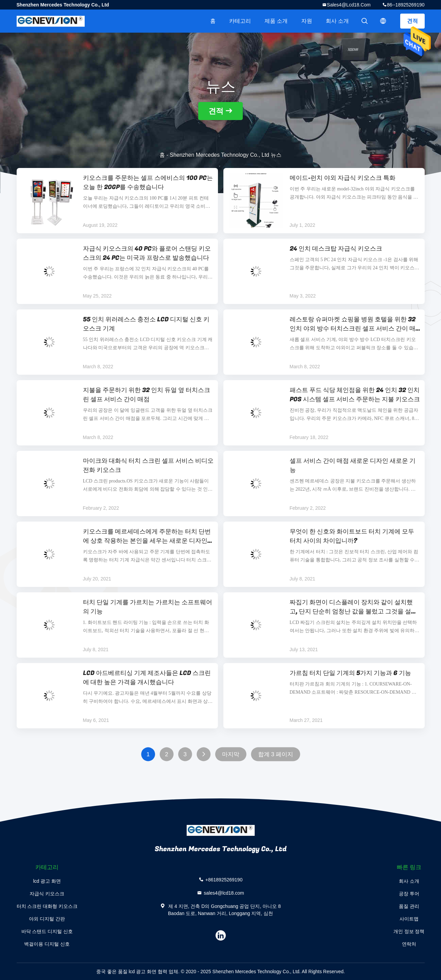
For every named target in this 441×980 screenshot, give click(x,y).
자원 (307, 21)
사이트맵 (409, 919)
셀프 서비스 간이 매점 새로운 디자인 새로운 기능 (353, 466)
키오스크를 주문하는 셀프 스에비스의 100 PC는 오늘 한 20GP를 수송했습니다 (148, 183)
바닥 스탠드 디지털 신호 (47, 931)
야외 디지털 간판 (47, 919)
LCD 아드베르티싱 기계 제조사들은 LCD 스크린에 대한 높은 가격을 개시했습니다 (147, 678)
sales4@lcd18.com (349, 5)
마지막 (231, 754)
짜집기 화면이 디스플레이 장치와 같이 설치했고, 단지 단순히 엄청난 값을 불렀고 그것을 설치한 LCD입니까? (353, 607)
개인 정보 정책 (409, 931)
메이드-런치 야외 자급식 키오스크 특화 (343, 178)
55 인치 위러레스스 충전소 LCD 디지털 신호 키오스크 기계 (146, 324)
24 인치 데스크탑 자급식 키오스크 (336, 249)
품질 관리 (409, 906)
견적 (412, 21)
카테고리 (240, 21)
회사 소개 (337, 21)
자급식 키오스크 (47, 894)
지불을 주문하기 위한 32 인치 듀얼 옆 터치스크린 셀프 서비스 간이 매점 (147, 395)
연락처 (409, 944)
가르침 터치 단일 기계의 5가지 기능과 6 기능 (350, 673)
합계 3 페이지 (275, 754)
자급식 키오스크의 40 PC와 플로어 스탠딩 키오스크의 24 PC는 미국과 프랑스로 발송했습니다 (147, 253)
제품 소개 (276, 21)
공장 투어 (409, 894)
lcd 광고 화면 (47, 881)
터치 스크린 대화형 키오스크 (47, 906)
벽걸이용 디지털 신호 (47, 944)
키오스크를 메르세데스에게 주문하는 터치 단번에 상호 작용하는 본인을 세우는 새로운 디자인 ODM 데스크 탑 (147, 536)
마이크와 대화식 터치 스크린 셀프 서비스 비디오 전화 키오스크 (148, 466)
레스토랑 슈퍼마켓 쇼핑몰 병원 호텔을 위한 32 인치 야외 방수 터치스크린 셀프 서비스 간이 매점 (353, 324)
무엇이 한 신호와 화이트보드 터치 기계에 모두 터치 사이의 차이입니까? (352, 536)
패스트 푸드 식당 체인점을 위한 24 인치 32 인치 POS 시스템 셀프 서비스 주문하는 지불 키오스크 (355, 395)
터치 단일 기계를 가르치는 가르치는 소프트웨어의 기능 (148, 607)
